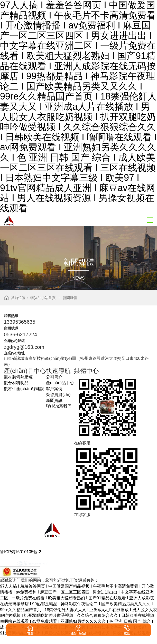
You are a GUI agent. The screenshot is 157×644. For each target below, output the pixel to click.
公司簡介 (54, 377)
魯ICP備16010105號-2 (21, 552)
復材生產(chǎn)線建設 (24, 389)
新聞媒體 (70, 298)
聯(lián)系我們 (59, 406)
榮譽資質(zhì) (58, 395)
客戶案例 (54, 389)
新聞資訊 (54, 400)
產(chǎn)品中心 (60, 383)
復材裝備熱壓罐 (18, 377)
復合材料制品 (16, 383)
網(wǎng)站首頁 (43, 298)
